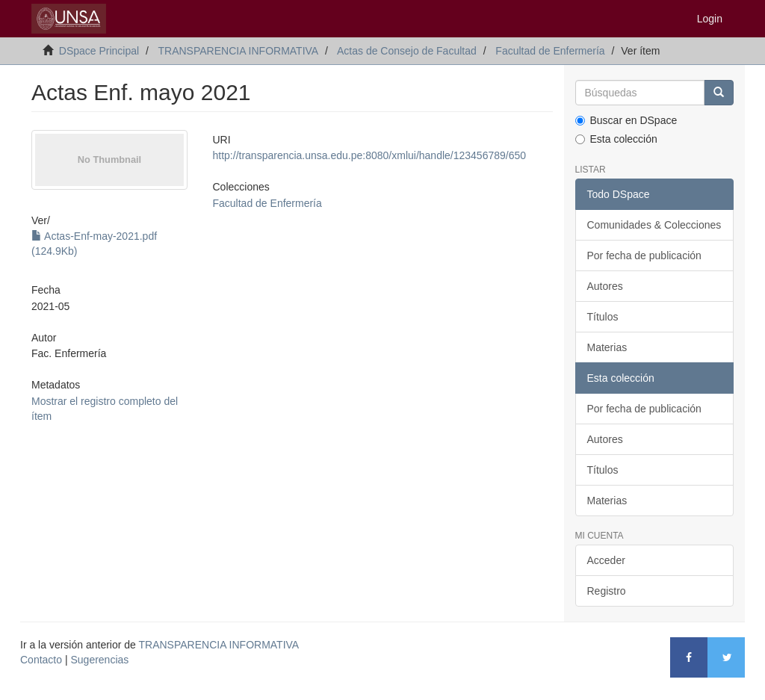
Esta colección (616, 139)
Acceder (606, 560)
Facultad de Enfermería (550, 51)
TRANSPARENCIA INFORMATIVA (238, 51)
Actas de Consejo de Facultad (407, 51)
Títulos (603, 317)
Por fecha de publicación (644, 255)
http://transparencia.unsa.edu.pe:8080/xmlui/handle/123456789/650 (370, 155)
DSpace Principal (99, 51)
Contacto (41, 660)
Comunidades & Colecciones (654, 225)
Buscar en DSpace (626, 120)
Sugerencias (99, 660)
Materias (607, 347)
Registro (607, 591)
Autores (605, 286)
